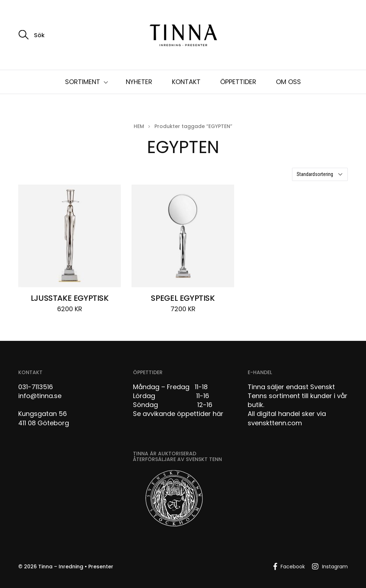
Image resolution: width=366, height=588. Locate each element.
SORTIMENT (83, 82)
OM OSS (288, 82)
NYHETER (139, 82)
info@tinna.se (40, 396)
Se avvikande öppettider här (178, 414)
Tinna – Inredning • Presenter (76, 567)
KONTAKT (186, 82)
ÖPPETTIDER (238, 82)
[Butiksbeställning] (320, 174)
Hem (139, 126)
